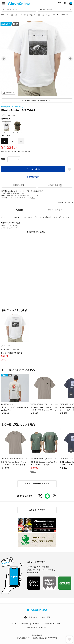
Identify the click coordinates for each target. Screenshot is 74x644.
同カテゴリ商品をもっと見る (37, 483)
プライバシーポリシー (53, 624)
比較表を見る (55, 185)
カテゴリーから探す (37, 510)
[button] (4, 59)
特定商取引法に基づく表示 (37, 627)
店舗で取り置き (33, 177)
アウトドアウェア (12, 15)
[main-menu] (4, 4)
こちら (22, 193)
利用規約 (36, 624)
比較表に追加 (19, 185)
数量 (3, 159)
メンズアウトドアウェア (28, 15)
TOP (3, 15)
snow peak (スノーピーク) (12, 106)
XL (21, 141)
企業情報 (13, 624)
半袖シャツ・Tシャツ (44, 15)
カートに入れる (33, 169)
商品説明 (19, 210)
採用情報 (25, 624)
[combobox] (19, 9)
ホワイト (6, 127)
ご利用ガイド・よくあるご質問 (39, 617)
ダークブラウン (17, 127)
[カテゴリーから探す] (55, 9)
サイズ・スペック (55, 210)
